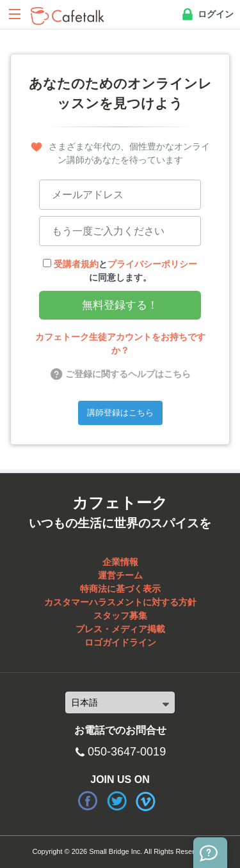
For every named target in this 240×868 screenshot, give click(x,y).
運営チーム (120, 575)
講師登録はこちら (120, 413)
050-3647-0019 (127, 752)
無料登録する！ (120, 305)
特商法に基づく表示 (120, 589)
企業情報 (120, 562)
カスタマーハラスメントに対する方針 (120, 602)
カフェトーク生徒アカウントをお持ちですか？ (120, 344)
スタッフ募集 (120, 616)
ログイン (207, 15)
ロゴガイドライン (120, 642)
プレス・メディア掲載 (120, 629)
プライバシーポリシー (152, 264)
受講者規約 (76, 264)
